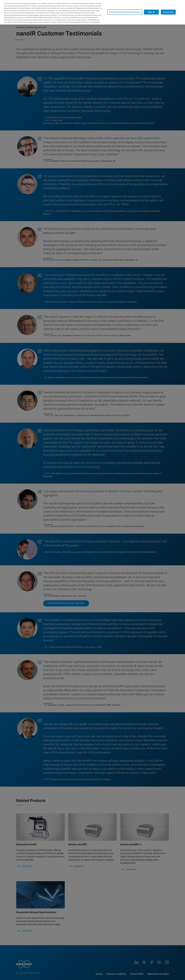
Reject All (151, 12)
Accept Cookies (168, 12)
